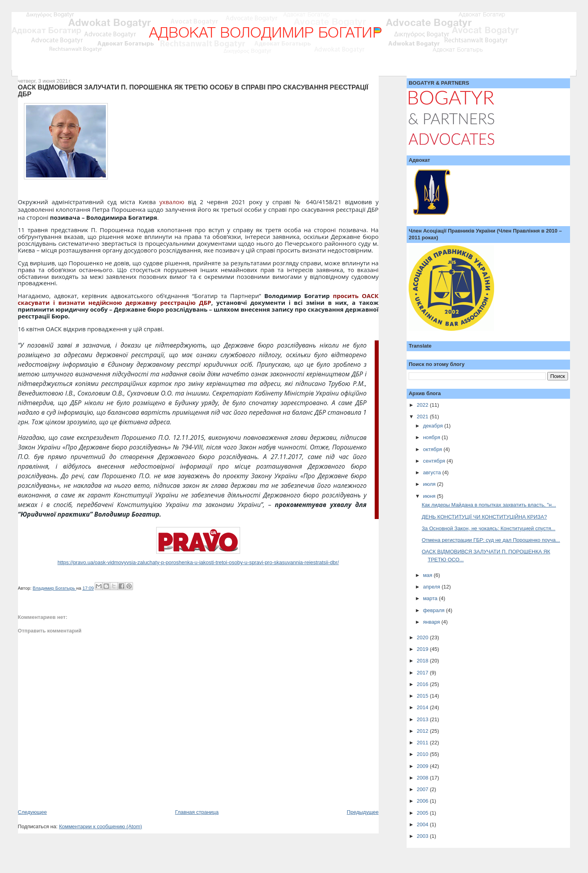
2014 (423, 707)
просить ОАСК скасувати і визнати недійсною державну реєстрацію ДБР (198, 299)
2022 (423, 405)
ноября (432, 437)
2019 (423, 649)
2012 (423, 731)
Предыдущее (363, 812)
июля (430, 484)
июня (430, 496)
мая (428, 575)
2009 (423, 766)
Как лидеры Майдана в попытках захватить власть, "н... (489, 505)
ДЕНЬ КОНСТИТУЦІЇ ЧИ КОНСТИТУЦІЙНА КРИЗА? (484, 517)
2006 (423, 801)
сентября (435, 461)
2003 (423, 836)
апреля (432, 587)
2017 (423, 673)
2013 (423, 719)
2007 (423, 789)
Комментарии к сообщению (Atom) (101, 826)
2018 (423, 661)
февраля (435, 610)
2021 (423, 417)
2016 (423, 684)
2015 (423, 696)
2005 (423, 813)
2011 (423, 743)
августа (433, 472)
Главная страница (197, 812)
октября (433, 449)
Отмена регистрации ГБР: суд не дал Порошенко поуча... (491, 540)
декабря (434, 426)
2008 (423, 778)
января (432, 622)
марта (431, 598)
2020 (423, 637)
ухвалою (172, 202)
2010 (423, 754)
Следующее (33, 812)
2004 (423, 824)
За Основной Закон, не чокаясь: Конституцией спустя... (489, 528)
